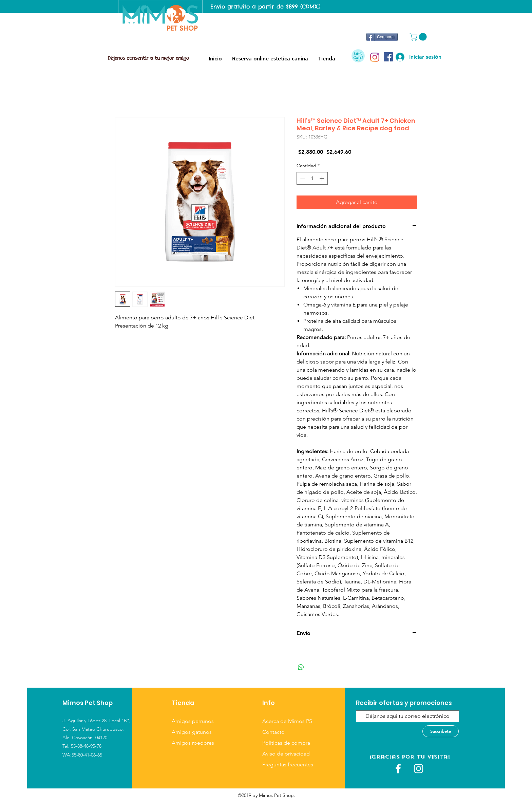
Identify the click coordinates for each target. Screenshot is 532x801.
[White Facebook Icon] (398, 769)
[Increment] (322, 178)
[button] (419, 37)
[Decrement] (302, 178)
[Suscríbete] (441, 731)
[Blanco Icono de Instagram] (419, 769)
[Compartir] (382, 37)
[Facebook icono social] (388, 57)
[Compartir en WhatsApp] (301, 667)
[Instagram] (375, 57)
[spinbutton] (312, 178)
